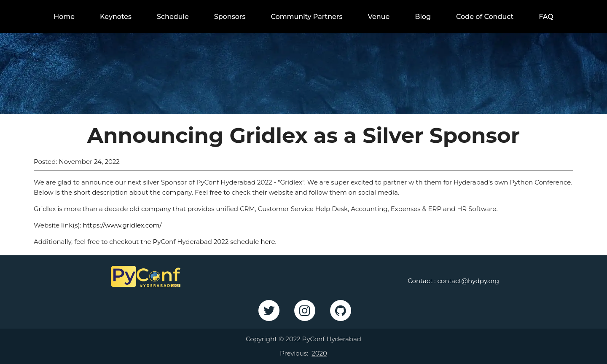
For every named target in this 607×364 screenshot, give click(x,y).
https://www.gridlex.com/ (122, 225)
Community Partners (306, 17)
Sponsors (230, 17)
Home (64, 17)
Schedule (173, 17)
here (268, 242)
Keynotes (116, 17)
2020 (319, 353)
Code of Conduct (485, 17)
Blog (423, 17)
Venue (379, 17)
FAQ (546, 17)
